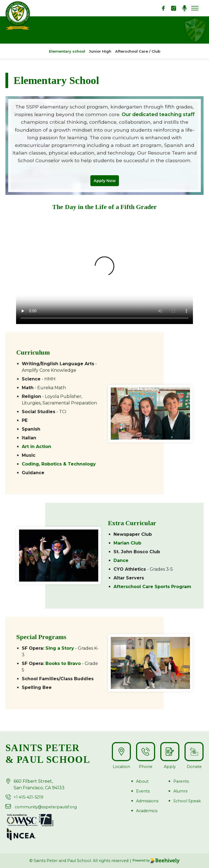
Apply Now (105, 181)
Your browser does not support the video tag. (104, 270)
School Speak (187, 801)
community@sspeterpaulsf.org (46, 807)
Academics (147, 811)
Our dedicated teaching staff (158, 114)
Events (143, 791)
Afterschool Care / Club (138, 51)
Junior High (100, 51)
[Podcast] (185, 8)
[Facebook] (163, 8)
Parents (181, 781)
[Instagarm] (174, 8)
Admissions (147, 801)
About (142, 781)
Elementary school (67, 51)
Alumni (180, 791)
